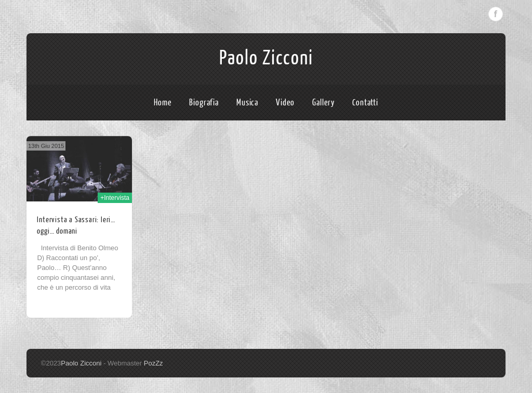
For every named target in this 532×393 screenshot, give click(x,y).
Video (285, 103)
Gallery (323, 103)
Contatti (365, 103)
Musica (247, 103)
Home (163, 103)
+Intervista (115, 198)
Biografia (204, 103)
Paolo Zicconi (266, 58)
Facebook (496, 14)
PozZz (154, 363)
